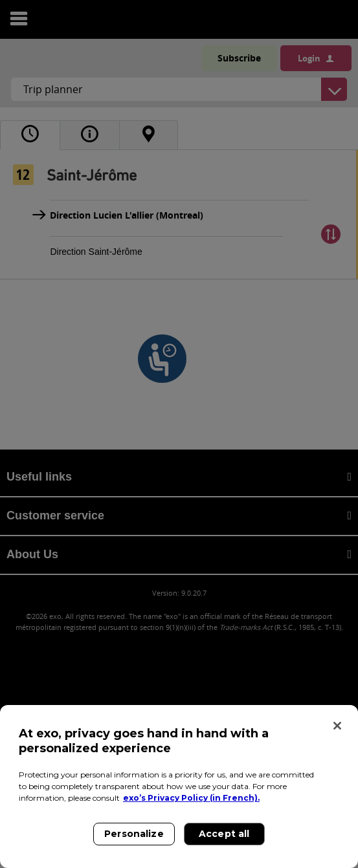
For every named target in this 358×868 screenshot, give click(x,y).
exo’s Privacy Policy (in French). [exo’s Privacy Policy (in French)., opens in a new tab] (191, 798)
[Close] (337, 726)
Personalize (134, 834)
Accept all (224, 834)
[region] (179, 787)
